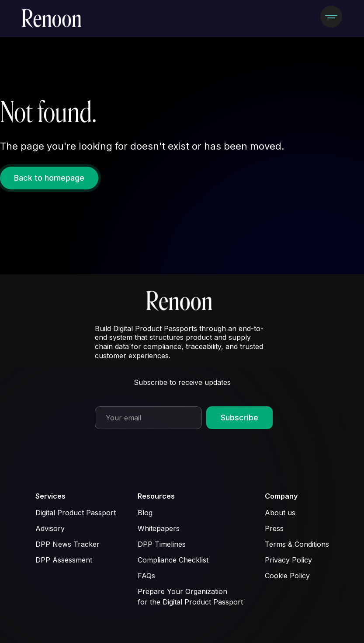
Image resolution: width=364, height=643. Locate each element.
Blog (145, 513)
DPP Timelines (162, 544)
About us (280, 513)
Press (274, 528)
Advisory (50, 528)
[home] (54, 19)
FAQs (146, 576)
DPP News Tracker (68, 544)
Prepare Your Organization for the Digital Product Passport (190, 597)
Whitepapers (159, 528)
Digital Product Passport (76, 513)
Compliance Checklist (173, 560)
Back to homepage (49, 178)
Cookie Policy (287, 576)
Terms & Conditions (297, 544)
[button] (331, 17)
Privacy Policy (288, 560)
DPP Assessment (64, 560)
